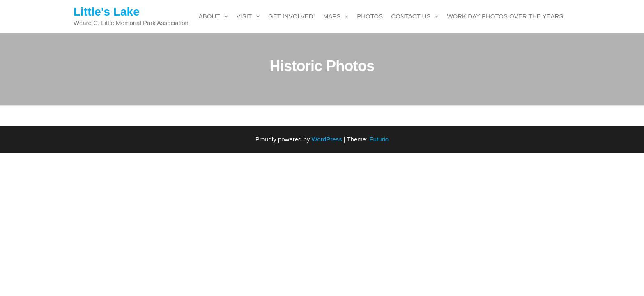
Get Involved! (292, 16)
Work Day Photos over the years (505, 16)
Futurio (379, 139)
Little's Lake (107, 12)
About (209, 16)
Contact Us (411, 16)
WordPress (327, 139)
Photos (370, 16)
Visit (244, 16)
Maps (332, 16)
